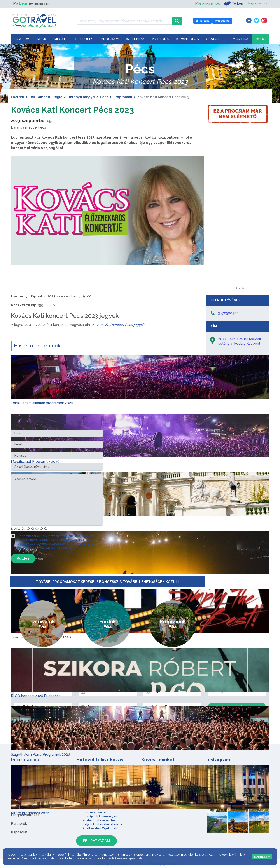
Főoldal (17, 97)
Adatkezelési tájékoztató (126, 858)
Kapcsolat (19, 832)
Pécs (104, 97)
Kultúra (161, 39)
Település (83, 39)
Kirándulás (187, 39)
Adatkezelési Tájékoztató (55, 548)
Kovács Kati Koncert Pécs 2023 (75, 110)
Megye (60, 39)
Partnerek (19, 824)
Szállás (22, 39)
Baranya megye (81, 97)
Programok (123, 97)
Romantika (238, 39)
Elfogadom (262, 857)
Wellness (136, 39)
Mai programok (205, 3)
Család (213, 39)
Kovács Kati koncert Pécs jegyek (118, 325)
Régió (42, 39)
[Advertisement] (239, 222)
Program (110, 39)
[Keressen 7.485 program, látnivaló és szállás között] (124, 21)
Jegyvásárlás (256, 3)
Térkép (232, 3)
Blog (261, 39)
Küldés (23, 558)
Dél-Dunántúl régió (46, 97)
